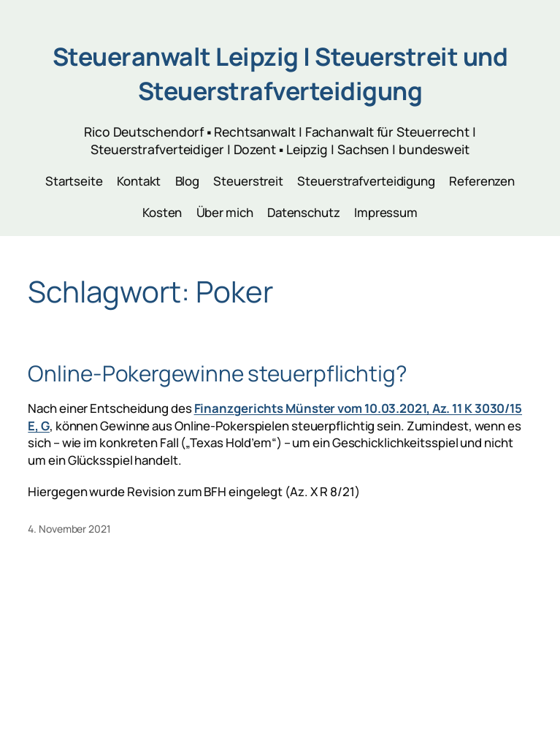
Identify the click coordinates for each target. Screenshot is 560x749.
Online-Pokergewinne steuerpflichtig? (217, 373)
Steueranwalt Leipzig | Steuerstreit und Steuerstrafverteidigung (280, 73)
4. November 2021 (69, 529)
